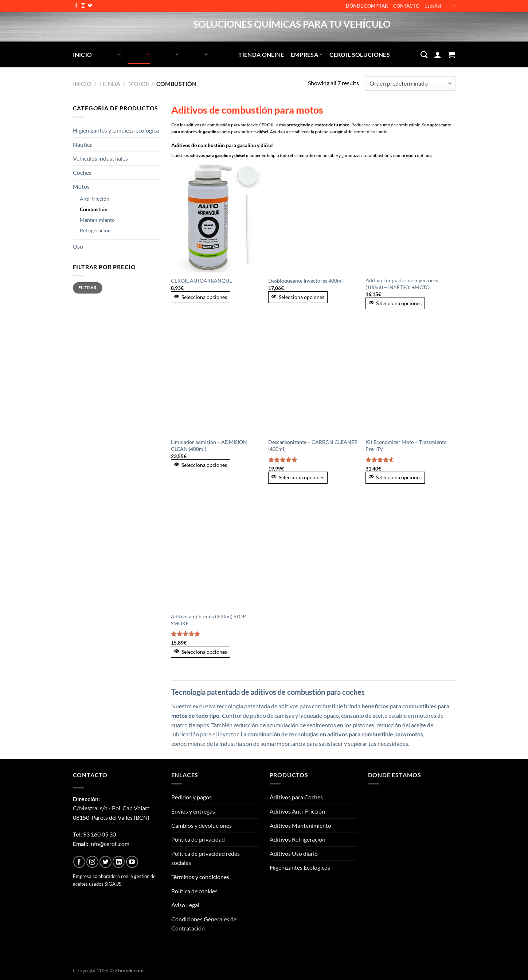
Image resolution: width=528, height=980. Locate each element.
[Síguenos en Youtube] (132, 862)
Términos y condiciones (200, 877)
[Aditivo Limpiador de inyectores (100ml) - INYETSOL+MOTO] (410, 219)
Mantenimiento (97, 220)
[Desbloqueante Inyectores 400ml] (313, 219)
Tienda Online (261, 54)
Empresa (307, 54)
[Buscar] (424, 54)
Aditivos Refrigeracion (298, 839)
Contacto (406, 6)
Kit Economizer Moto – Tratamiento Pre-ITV (406, 445)
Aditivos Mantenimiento (300, 825)
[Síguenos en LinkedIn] (119, 862)
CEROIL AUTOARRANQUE (202, 281)
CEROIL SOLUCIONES (359, 54)
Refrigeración (95, 230)
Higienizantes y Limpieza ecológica (116, 130)
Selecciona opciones (201, 297)
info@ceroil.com (109, 844)
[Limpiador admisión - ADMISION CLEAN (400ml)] (216, 380)
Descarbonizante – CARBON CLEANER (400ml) (313, 445)
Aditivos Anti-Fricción (297, 811)
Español (440, 6)
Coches (82, 172)
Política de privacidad (198, 839)
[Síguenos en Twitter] (90, 6)
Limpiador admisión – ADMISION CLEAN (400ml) (209, 445)
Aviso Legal (185, 905)
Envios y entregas (193, 811)
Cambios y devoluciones (202, 825)
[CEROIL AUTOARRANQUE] (216, 219)
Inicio (83, 54)
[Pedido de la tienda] (410, 84)
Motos (138, 84)
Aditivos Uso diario (294, 853)
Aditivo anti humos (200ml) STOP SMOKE (208, 620)
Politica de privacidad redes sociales (206, 858)
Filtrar (88, 288)
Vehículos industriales (100, 158)
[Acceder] (438, 55)
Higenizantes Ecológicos (300, 867)
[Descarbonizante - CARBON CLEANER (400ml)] (313, 380)
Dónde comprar (367, 6)
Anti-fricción (95, 199)
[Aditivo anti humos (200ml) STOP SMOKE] (216, 555)
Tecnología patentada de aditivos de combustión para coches (268, 692)
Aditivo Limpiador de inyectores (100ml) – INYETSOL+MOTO (402, 284)
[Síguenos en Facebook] (76, 6)
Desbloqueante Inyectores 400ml (306, 281)
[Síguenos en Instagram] (83, 6)
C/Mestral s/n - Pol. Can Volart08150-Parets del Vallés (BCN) (111, 808)
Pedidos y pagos (191, 797)
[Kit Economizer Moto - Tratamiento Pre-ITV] (410, 380)
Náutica (83, 144)
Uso (78, 246)
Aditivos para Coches (296, 797)
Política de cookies (194, 891)
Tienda (110, 84)
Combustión (94, 209)
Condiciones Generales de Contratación (204, 924)
